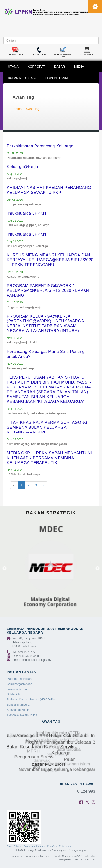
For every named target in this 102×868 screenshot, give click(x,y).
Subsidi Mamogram (19, 705)
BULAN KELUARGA (22, 78)
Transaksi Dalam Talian (22, 715)
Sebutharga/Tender (19, 684)
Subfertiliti (13, 694)
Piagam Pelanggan (19, 679)
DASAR (60, 67)
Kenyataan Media (18, 710)
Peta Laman (66, 846)
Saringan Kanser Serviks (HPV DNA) (31, 699)
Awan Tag (33, 109)
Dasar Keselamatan (34, 846)
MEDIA (79, 67)
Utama (17, 109)
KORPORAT (36, 67)
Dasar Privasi (14, 846)
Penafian (52, 846)
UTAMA (13, 67)
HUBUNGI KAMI (57, 78)
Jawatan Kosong (18, 689)
